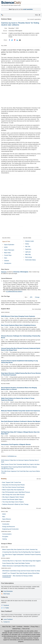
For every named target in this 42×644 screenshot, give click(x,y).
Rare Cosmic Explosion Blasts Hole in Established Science (18, 325)
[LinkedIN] (17, 40)
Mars (4, 517)
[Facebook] (9, 40)
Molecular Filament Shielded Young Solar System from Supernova (21, 411)
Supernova (28, 249)
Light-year (28, 252)
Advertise (26, 627)
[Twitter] (12, 40)
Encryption (5, 537)
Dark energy (29, 257)
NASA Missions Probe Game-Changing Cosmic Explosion (18, 316)
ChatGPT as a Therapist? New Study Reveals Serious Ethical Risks (21, 573)
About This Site (6, 627)
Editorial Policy (17, 629)
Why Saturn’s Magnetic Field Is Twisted (13, 497)
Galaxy (27, 244)
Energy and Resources (9, 527)
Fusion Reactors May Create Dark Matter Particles (16, 563)
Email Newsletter (8, 591)
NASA (6, 247)
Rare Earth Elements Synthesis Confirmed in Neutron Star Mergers (21, 421)
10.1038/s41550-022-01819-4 (14, 291)
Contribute (19, 627)
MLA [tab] (26, 297)
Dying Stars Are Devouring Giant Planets (13, 485)
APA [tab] (31, 297)
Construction (6, 524)
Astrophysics (8, 263)
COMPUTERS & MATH (6, 532)
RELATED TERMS (27, 238)
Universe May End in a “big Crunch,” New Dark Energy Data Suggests (22, 561)
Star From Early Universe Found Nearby (13, 487)
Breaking (4, 479)
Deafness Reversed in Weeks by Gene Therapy (15, 504)
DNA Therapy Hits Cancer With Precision (14, 495)
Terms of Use (26, 629)
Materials (4, 272)
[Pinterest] (15, 40)
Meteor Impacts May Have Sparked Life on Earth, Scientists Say (20, 550)
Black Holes (7, 253)
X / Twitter (6, 608)
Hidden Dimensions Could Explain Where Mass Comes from (19, 566)
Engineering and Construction (10, 529)
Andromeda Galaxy (30, 260)
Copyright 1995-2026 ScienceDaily (14, 631)
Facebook (6, 605)
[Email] (20, 40)
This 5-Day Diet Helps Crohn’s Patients (13, 502)
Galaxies (7, 261)
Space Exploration (9, 245)
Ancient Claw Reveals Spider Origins (12, 499)
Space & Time (6, 242)
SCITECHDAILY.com (12, 456)
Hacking (5, 539)
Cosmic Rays (8, 255)
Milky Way (28, 254)
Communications (7, 534)
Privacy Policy (35, 627)
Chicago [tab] (37, 297)
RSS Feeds (7, 594)
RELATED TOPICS (6, 238)
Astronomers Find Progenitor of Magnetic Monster (16, 444)
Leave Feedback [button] (8, 619)
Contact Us (7, 622)
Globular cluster (29, 241)
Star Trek (28, 247)
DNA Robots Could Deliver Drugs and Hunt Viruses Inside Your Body (21, 571)
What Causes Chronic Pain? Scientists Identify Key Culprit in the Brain (20, 464)
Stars (6, 258)
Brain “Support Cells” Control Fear (12, 482)
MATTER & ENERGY (6, 522)
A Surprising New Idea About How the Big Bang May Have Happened (21, 552)
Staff (14, 627)
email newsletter (28, 9)
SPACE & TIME (4, 512)
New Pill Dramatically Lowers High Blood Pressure (16, 492)
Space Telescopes (9, 250)
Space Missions (7, 519)
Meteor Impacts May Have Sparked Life (13, 490)
